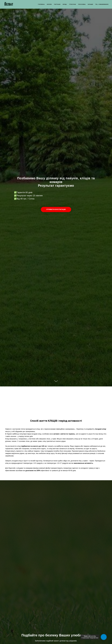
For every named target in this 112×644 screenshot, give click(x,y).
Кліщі (65, 4)
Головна (41, 4)
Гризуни (73, 4)
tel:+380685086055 (102, 4)
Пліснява (82, 4)
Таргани (57, 4)
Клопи (49, 4)
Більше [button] (90, 4)
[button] (56, 209)
